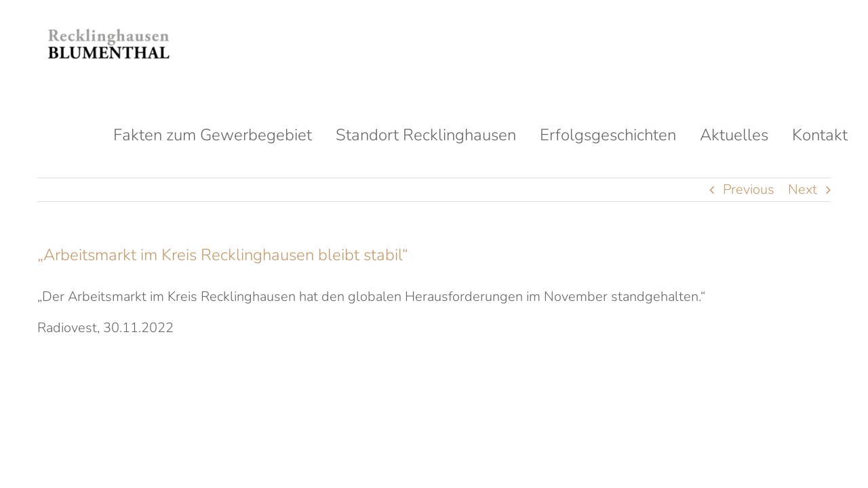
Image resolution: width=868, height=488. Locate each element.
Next (803, 189)
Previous (749, 189)
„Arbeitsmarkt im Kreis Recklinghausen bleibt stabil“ (223, 255)
